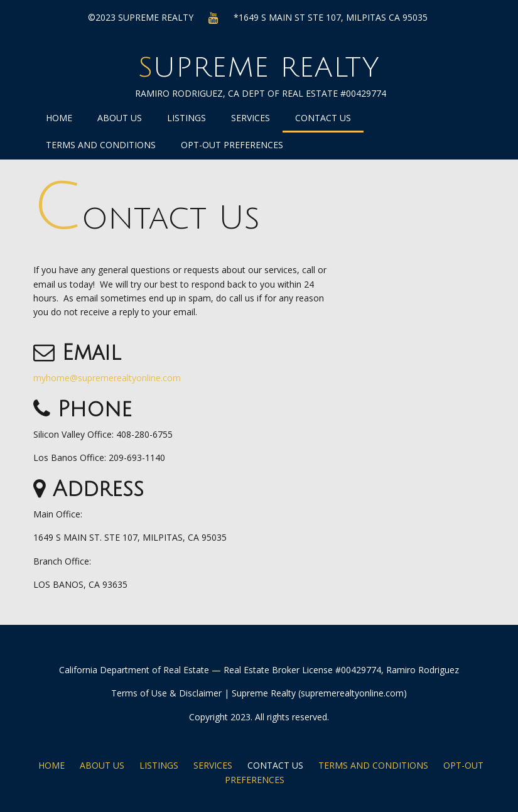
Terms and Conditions (101, 145)
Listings (186, 118)
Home (59, 118)
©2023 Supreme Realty (141, 17)
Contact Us (323, 118)
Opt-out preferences (232, 145)
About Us (120, 118)
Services (251, 118)
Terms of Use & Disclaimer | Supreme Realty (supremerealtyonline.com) (259, 693)
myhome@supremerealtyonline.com (107, 378)
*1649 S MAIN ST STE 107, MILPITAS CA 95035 (331, 17)
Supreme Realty (259, 68)
